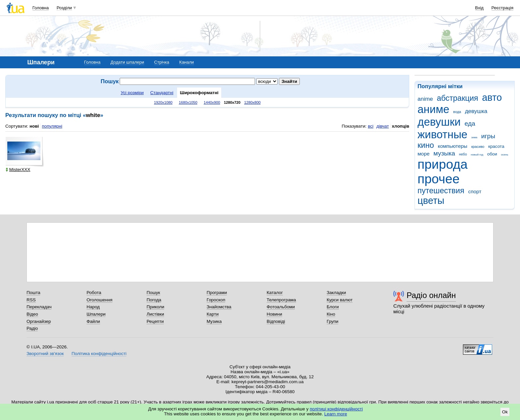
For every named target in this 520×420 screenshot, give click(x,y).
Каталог (275, 293)
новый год (477, 155)
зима (474, 137)
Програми (217, 293)
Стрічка (162, 62)
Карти (213, 314)
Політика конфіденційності (99, 354)
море (423, 154)
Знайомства (219, 307)
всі (371, 126)
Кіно (331, 314)
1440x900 (212, 102)
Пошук (153, 293)
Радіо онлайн (431, 295)
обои (492, 154)
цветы (431, 201)
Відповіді (276, 321)
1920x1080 (163, 102)
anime (425, 99)
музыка (444, 153)
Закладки (336, 293)
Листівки (155, 314)
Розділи (64, 8)
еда (470, 123)
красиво (478, 147)
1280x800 (252, 102)
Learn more (336, 414)
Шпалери (96, 314)
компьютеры (453, 146)
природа (443, 164)
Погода (154, 300)
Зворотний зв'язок (45, 354)
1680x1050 (188, 102)
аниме (433, 109)
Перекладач (39, 307)
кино (426, 145)
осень (505, 155)
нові (34, 126)
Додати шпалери (127, 62)
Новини (274, 314)
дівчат (383, 126)
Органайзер (39, 321)
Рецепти (155, 321)
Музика (214, 321)
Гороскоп (216, 300)
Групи (332, 321)
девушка (476, 111)
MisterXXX (18, 170)
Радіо (32, 328)
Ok (505, 412)
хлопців (401, 126)
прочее (439, 179)
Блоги (333, 307)
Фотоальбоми (281, 307)
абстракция (457, 98)
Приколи (155, 307)
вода (457, 112)
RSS (31, 300)
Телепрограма (281, 300)
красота (496, 146)
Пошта (33, 293)
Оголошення (99, 300)
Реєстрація (502, 8)
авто (492, 97)
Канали (187, 62)
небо (463, 154)
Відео (32, 314)
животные (442, 134)
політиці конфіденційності (336, 409)
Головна (41, 8)
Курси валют (340, 300)
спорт (475, 191)
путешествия (441, 191)
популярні (52, 126)
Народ (93, 307)
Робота (94, 293)
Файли (93, 321)
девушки (439, 122)
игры (488, 136)
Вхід (480, 8)
